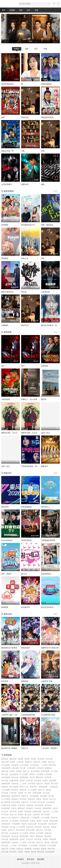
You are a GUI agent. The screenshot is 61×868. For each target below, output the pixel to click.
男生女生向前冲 (47, 607)
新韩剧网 (52, 781)
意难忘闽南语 (46, 84)
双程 (43, 151)
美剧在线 (23, 790)
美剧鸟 (32, 777)
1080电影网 (6, 768)
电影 (21, 10)
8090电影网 (24, 821)
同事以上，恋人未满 (29, 399)
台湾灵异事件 (6, 184)
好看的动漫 (6, 805)
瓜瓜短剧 (29, 781)
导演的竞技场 (26, 540)
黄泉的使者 (25, 648)
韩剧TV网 (5, 762)
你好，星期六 (6, 574)
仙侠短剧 (15, 784)
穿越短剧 (30, 805)
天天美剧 (54, 771)
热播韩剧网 (14, 781)
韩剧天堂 (25, 796)
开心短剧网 (32, 790)
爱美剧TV (34, 787)
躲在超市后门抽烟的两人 (11, 748)
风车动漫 (49, 759)
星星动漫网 (45, 771)
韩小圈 (23, 768)
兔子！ (4, 366)
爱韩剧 (32, 774)
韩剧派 (24, 824)
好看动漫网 (37, 793)
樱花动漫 (13, 759)
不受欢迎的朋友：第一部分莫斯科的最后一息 (39, 466)
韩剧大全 (40, 784)
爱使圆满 (5, 258)
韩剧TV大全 (24, 787)
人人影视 (23, 784)
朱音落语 (5, 681)
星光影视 (41, 759)
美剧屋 (19, 771)
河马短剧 (5, 793)
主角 (23, 151)
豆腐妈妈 (5, 325)
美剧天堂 (51, 762)
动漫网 (45, 781)
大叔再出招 (45, 292)
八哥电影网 (53, 787)
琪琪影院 (48, 777)
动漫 (36, 10)
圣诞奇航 (45, 366)
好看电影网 (6, 824)
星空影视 (38, 781)
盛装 (43, 184)
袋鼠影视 (15, 765)
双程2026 (25, 117)
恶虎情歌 (5, 225)
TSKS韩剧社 (34, 765)
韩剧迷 (12, 771)
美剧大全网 (32, 824)
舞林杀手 (45, 466)
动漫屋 (32, 821)
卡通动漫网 (16, 824)
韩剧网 (20, 759)
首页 (4, 10)
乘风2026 (5, 507)
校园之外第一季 (7, 151)
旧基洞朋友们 (46, 574)
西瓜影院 (40, 768)
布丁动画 (28, 793)
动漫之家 (36, 762)
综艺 (29, 10)
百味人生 (25, 258)
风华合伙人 (45, 507)
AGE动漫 (31, 784)
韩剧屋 (39, 821)
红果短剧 (20, 762)
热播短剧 (15, 799)
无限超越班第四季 (48, 540)
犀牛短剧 (5, 774)
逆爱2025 (25, 184)
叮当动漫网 (24, 765)
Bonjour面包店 (7, 540)
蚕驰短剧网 (43, 787)
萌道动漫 (5, 771)
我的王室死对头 (7, 292)
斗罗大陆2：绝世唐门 (49, 748)
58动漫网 (15, 768)
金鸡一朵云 (45, 433)
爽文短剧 (52, 765)
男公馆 (24, 292)
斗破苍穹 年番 (47, 681)
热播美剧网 (6, 784)
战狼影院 (5, 787)
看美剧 (47, 784)
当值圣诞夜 (6, 399)
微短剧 (49, 790)
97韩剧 (44, 762)
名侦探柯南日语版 (48, 715)
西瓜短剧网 (42, 824)
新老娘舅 (5, 607)
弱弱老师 (25, 681)
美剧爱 (13, 762)
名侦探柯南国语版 (28, 715)
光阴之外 (25, 748)
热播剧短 (48, 768)
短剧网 (33, 759)
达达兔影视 (14, 774)
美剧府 (22, 781)
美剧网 (27, 759)
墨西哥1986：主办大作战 (11, 433)
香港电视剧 (6, 796)
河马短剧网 (6, 765)
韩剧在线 (15, 790)
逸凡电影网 (35, 771)
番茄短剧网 (54, 821)
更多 (57, 191)
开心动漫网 (24, 774)
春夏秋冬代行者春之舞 (50, 648)
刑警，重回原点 (47, 225)
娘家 (3, 117)
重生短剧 (54, 784)
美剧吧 (45, 821)
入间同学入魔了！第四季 (11, 715)
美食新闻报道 (26, 507)
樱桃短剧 (39, 777)
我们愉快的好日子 (28, 225)
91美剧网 (40, 774)
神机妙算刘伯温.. (48, 117)
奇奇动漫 (5, 781)
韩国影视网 (24, 777)
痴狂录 (44, 399)
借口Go (24, 574)
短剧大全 (26, 771)
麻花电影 (5, 759)
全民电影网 (6, 777)
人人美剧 (44, 765)
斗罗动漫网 (6, 790)
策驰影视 (28, 762)
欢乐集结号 (25, 607)
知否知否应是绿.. (8, 84)
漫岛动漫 (15, 777)
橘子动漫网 (14, 787)
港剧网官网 (16, 796)
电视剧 (12, 10)
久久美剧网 (31, 768)
